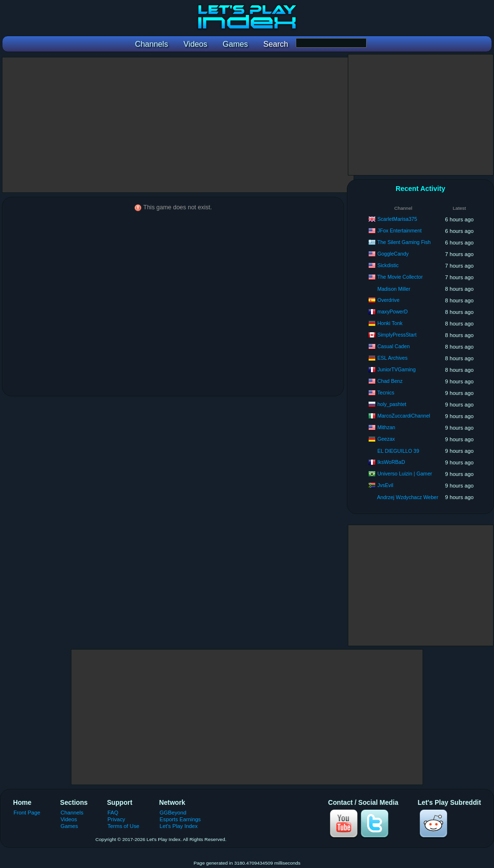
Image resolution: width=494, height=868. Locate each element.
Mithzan (386, 427)
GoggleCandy (393, 254)
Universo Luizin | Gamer (405, 474)
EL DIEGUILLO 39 (398, 451)
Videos (69, 819)
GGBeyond (173, 813)
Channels (72, 813)
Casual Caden (393, 346)
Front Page (27, 813)
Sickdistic (388, 265)
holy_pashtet (392, 404)
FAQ (113, 813)
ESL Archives (392, 358)
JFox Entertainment (399, 231)
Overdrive (388, 300)
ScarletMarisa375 (397, 219)
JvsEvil (385, 485)
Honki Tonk (390, 323)
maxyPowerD (392, 312)
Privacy (117, 819)
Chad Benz (390, 381)
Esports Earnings (180, 819)
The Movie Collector (400, 277)
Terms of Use (123, 826)
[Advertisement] (178, 125)
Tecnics (386, 393)
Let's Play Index (179, 826)
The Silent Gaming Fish (404, 242)
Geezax (386, 439)
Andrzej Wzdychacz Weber (408, 497)
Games (69, 826)
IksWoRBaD (391, 462)
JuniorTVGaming (396, 369)
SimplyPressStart (397, 335)
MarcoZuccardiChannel (404, 416)
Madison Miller (394, 289)
